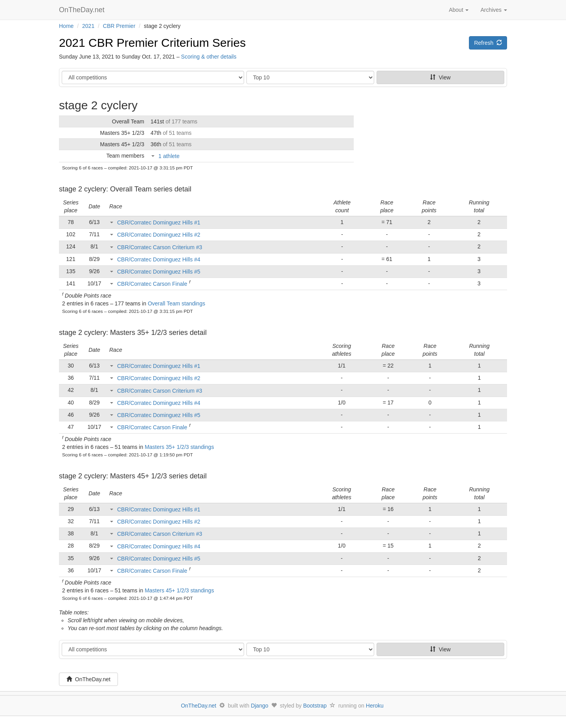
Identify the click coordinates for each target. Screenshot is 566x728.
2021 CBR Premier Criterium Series (152, 43)
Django (259, 706)
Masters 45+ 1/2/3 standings (179, 590)
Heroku (375, 706)
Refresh (488, 43)
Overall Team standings (176, 303)
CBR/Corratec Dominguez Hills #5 (159, 272)
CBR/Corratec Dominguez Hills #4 (159, 259)
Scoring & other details (209, 57)
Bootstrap (315, 706)
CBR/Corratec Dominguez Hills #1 (159, 222)
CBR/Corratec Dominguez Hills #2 (159, 235)
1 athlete (169, 156)
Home (66, 26)
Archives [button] (494, 10)
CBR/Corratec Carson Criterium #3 (160, 247)
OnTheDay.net (83, 10)
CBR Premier (119, 26)
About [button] (459, 10)
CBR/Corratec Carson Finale (152, 284)
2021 (88, 26)
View (440, 77)
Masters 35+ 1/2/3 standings (179, 447)
